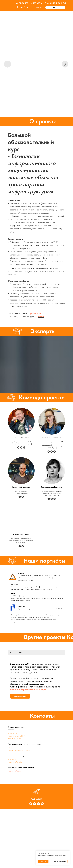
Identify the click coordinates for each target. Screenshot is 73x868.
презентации (35, 313)
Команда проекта (55, 3)
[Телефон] (38, 805)
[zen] (31, 805)
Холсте (41, 316)
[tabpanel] (36, 679)
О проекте (22, 3)
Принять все (43, 861)
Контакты (36, 7)
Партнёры (22, 7)
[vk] (35, 805)
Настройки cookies (60, 861)
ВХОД (55, 8)
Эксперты (36, 3)
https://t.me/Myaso (14, 771)
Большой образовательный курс (28, 689)
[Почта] (42, 805)
